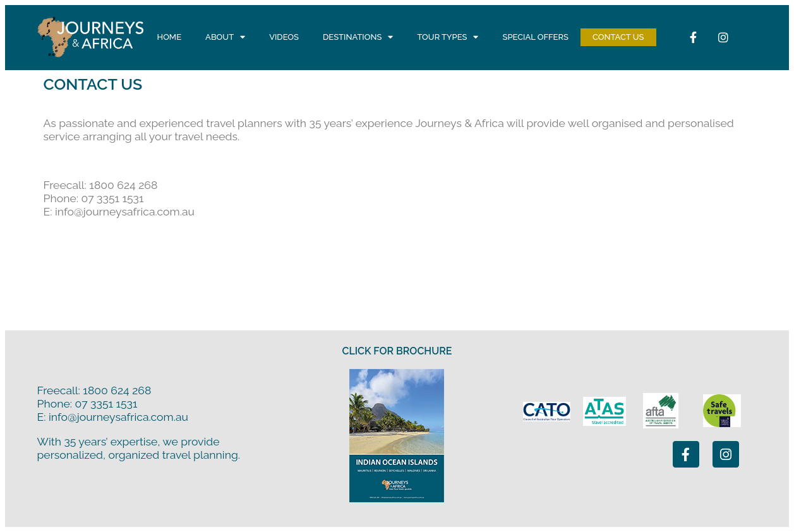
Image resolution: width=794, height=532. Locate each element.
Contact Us (618, 37)
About (225, 37)
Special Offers (535, 37)
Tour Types (448, 37)
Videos (284, 37)
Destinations (358, 37)
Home (170, 37)
